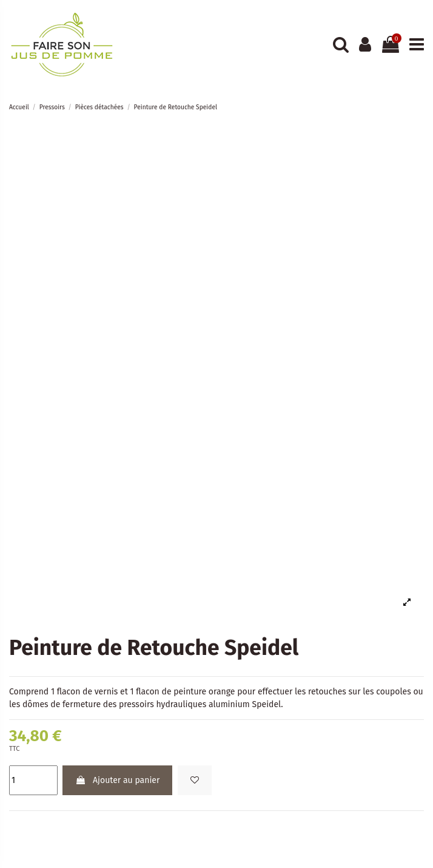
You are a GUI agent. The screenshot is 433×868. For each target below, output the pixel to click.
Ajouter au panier (117, 780)
